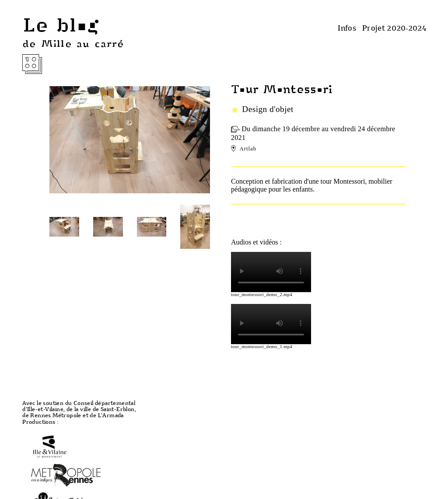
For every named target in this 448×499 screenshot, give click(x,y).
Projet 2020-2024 (394, 28)
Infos (347, 28)
